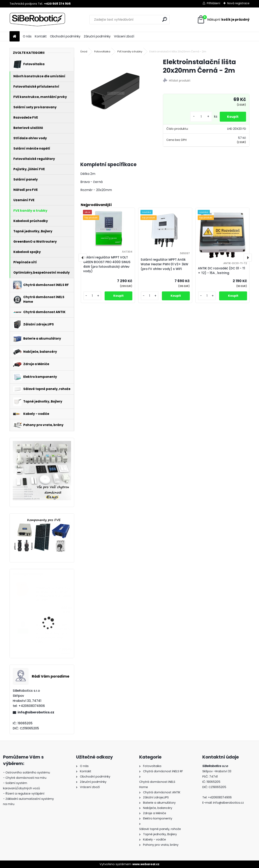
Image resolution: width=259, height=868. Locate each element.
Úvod (84, 52)
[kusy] (200, 117)
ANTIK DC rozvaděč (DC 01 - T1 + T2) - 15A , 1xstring (221, 271)
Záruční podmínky (97, 36)
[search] (165, 19)
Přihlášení (213, 3)
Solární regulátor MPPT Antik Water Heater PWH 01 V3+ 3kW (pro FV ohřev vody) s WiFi (164, 264)
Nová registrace (238, 3)
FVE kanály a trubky (130, 52)
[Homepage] (15, 37)
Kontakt (41, 36)
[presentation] (83, 258)
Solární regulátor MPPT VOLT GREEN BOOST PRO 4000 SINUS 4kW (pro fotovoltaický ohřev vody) (53, 634)
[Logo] (37, 20)
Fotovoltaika (102, 52)
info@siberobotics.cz (36, 712)
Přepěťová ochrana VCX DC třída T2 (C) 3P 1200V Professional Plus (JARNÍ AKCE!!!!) (54, 594)
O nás (27, 36)
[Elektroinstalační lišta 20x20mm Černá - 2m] (115, 92)
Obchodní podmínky (65, 36)
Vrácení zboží (124, 36)
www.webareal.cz (146, 864)
